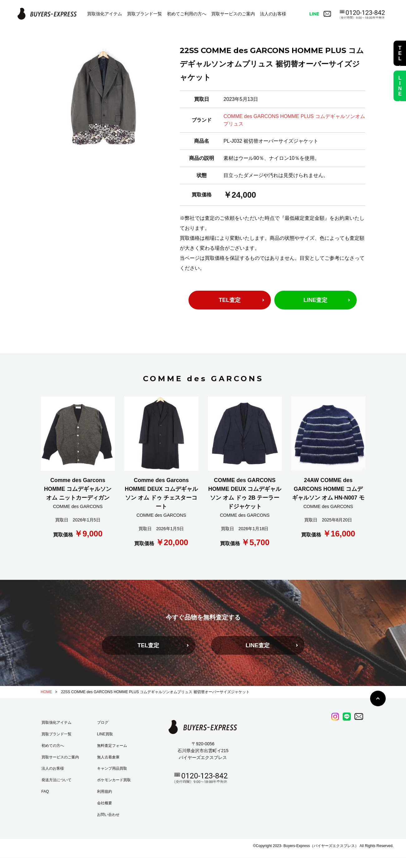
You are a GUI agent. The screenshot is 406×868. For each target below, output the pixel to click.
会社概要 (105, 803)
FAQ (45, 792)
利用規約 (105, 792)
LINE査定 (315, 300)
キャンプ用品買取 (112, 768)
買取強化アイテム (105, 14)
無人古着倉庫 (108, 757)
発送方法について (56, 780)
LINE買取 (105, 734)
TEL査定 (230, 300)
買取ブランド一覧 (144, 14)
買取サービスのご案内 (233, 14)
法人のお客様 (273, 14)
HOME (46, 692)
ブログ (103, 723)
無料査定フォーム (112, 746)
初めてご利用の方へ (187, 14)
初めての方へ (53, 746)
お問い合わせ (108, 815)
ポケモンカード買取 (114, 780)
